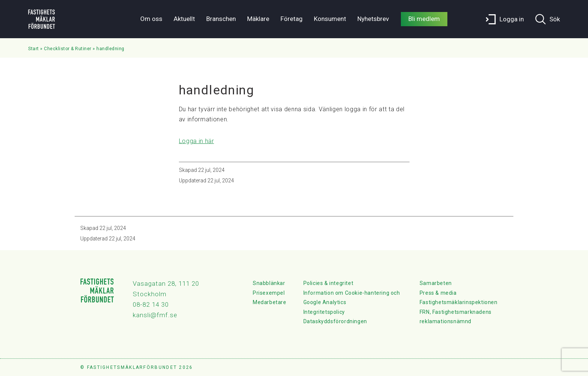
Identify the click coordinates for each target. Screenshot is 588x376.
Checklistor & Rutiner (68, 49)
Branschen (221, 19)
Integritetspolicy (324, 312)
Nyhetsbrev (373, 19)
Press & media (438, 293)
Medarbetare (270, 302)
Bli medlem (424, 19)
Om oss (151, 19)
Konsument (330, 19)
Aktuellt (184, 19)
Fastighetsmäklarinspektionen (459, 302)
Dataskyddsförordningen (335, 321)
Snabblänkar (269, 283)
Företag (292, 19)
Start (34, 49)
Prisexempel (269, 293)
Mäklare (258, 19)
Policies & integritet (328, 283)
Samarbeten (436, 283)
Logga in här (196, 141)
